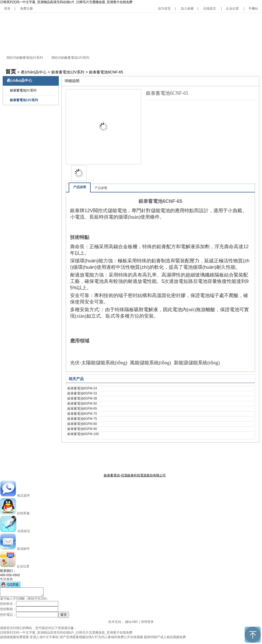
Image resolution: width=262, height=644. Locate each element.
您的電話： (8, 615)
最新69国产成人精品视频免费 (165, 637)
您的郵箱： (8, 609)
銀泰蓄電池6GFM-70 (82, 414)
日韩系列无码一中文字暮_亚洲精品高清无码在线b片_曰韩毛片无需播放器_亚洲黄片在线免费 (66, 2)
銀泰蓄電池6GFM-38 (82, 398)
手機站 (253, 9)
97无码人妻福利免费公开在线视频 (119, 637)
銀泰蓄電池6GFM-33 (82, 393)
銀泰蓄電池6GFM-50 (82, 404)
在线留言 (210, 9)
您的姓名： (8, 604)
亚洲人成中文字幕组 (44, 637)
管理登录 (147, 622)
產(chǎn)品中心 (34, 72)
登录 (7, 9)
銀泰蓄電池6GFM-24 (82, 388)
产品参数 (101, 188)
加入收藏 (187, 9)
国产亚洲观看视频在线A (77, 637)
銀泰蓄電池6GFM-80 (82, 424)
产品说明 (80, 187)
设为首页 (164, 9)
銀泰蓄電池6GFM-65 (82, 409)
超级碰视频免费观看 (14, 637)
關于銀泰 (104, 462)
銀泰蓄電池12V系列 (68, 72)
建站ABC (132, 622)
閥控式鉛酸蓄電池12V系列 (70, 58)
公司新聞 (142, 462)
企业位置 (232, 9)
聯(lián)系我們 (160, 462)
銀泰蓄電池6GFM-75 (82, 419)
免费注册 (26, 9)
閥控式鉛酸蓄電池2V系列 (25, 58)
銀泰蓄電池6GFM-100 (83, 434)
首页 (11, 72)
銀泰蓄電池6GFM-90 (82, 429)
